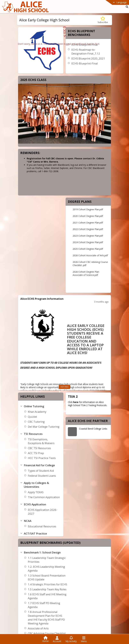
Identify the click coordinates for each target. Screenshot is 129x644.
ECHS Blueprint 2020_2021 (88, 58)
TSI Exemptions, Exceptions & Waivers (41, 441)
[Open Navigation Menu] (84, 639)
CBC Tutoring (36, 422)
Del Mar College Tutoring (44, 427)
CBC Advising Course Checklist (47, 633)
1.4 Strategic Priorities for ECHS (47, 584)
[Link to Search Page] (126, 7)
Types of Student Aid (41, 471)
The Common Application (44, 497)
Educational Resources (42, 526)
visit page (64, 387)
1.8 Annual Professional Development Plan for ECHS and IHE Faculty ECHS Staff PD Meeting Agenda (46, 618)
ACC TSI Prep (36, 453)
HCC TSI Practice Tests (42, 458)
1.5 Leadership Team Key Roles (47, 589)
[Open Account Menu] (57, 639)
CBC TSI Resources (39, 448)
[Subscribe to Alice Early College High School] (103, 20)
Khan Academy (37, 412)
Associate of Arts (38, 628)
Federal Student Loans (42, 476)
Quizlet (32, 417)
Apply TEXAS (36, 492)
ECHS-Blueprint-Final (85, 63)
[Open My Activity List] (71, 639)
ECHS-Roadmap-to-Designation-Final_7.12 (86, 52)
